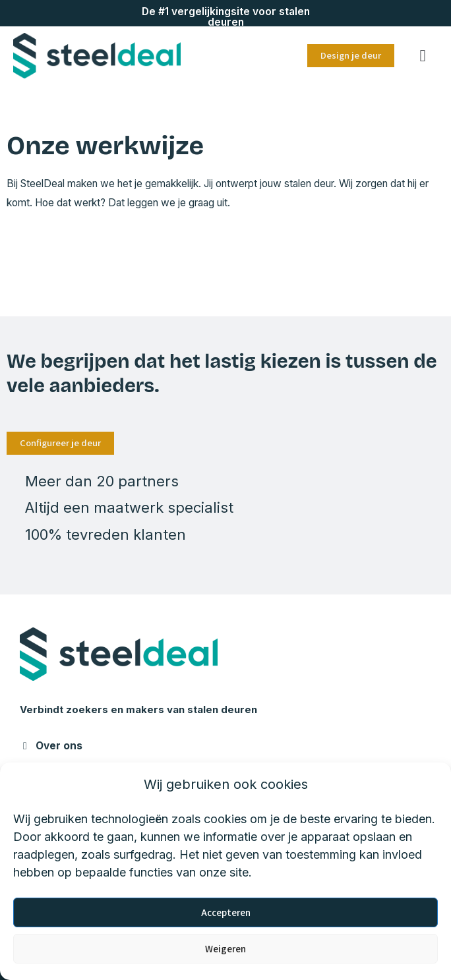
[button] (423, 56)
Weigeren (225, 949)
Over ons (59, 746)
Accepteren (226, 912)
